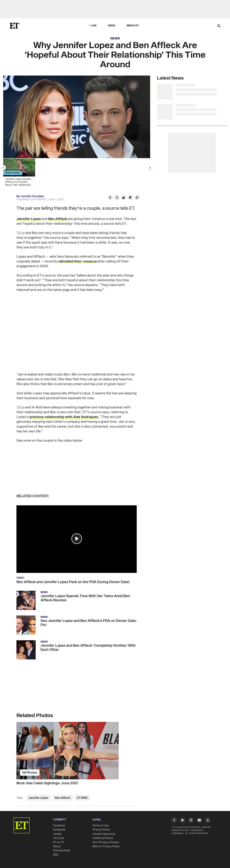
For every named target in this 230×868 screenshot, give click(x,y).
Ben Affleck (58, 219)
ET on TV (59, 842)
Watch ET (133, 26)
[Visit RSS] (208, 821)
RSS (56, 855)
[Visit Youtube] (199, 821)
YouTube (58, 838)
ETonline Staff (62, 851)
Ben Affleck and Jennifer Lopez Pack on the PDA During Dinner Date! (73, 582)
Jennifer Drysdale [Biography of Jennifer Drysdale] (32, 196)
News (115, 38)
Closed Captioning (104, 834)
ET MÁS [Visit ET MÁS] (82, 798)
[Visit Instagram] (191, 821)
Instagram (59, 830)
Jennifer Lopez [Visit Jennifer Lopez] (38, 798)
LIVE (94, 26)
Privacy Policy (101, 830)
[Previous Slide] (3, 168)
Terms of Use (101, 826)
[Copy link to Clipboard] (137, 198)
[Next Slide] (150, 168)
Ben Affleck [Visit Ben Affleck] (63, 798)
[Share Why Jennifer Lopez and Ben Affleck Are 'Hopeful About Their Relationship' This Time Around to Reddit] (124, 198)
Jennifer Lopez (29, 219)
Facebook (59, 826)
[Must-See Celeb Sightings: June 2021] (77, 751)
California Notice (103, 838)
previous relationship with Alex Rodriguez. (64, 417)
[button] (77, 539)
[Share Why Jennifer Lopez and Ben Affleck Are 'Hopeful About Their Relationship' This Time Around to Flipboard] (130, 198)
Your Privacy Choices (106, 842)
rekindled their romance (77, 261)
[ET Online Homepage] (14, 26)
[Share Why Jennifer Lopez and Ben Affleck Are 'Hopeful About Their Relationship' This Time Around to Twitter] (117, 198)
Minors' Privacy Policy (106, 846)
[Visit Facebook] (174, 821)
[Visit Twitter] (182, 821)
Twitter (57, 834)
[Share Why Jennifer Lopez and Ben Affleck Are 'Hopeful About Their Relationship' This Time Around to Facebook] (110, 198)
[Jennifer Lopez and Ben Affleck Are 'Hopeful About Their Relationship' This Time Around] (21, 173)
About (57, 846)
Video (112, 26)
